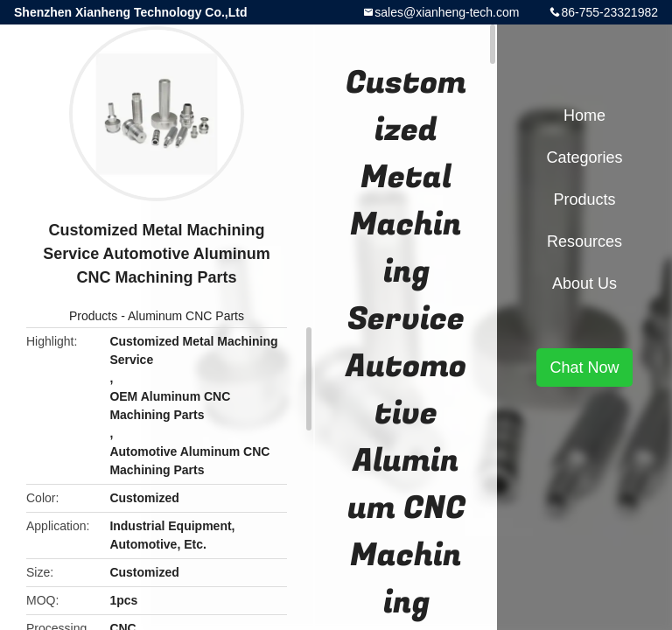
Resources (584, 241)
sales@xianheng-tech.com (447, 12)
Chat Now (584, 367)
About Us (584, 283)
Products (93, 316)
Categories (584, 157)
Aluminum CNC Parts (186, 316)
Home (584, 115)
